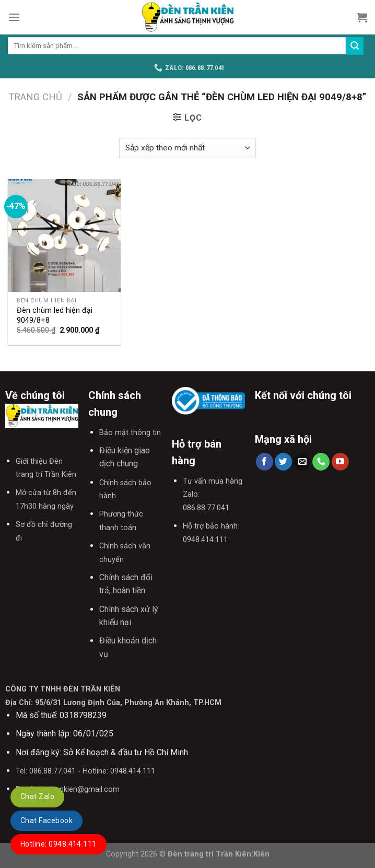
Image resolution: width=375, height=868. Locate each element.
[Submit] (355, 46)
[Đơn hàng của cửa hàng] (187, 148)
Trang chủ (35, 97)
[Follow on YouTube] (340, 462)
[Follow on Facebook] (265, 462)
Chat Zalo (37, 796)
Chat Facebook (46, 820)
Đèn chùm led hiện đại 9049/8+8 (55, 315)
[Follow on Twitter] (283, 462)
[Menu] (14, 17)
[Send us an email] (302, 462)
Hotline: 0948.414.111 (58, 844)
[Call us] (321, 462)
